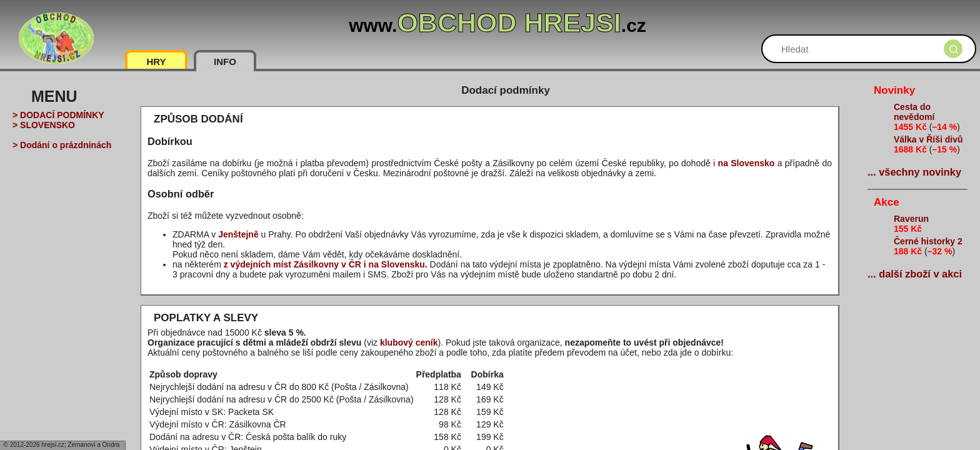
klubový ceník (409, 342)
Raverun (911, 219)
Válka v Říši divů (928, 139)
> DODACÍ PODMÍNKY (58, 115)
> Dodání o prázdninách (62, 145)
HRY (156, 62)
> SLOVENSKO (44, 125)
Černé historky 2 (928, 241)
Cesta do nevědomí (914, 112)
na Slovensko (747, 163)
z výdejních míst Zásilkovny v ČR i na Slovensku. (326, 264)
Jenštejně (238, 234)
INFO (225, 62)
